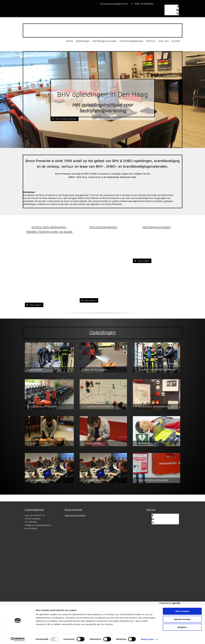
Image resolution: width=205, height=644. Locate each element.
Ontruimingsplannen (131, 41)
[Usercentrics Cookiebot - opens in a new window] (18, 556)
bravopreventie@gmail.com (115, 4)
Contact (176, 41)
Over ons (164, 41)
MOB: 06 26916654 (143, 4)
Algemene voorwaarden (75, 515)
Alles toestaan (182, 528)
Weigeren (182, 544)
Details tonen (147, 556)
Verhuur (151, 41)
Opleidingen (83, 41)
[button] (65, 119)
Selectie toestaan (182, 536)
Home (70, 41)
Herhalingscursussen (105, 41)
